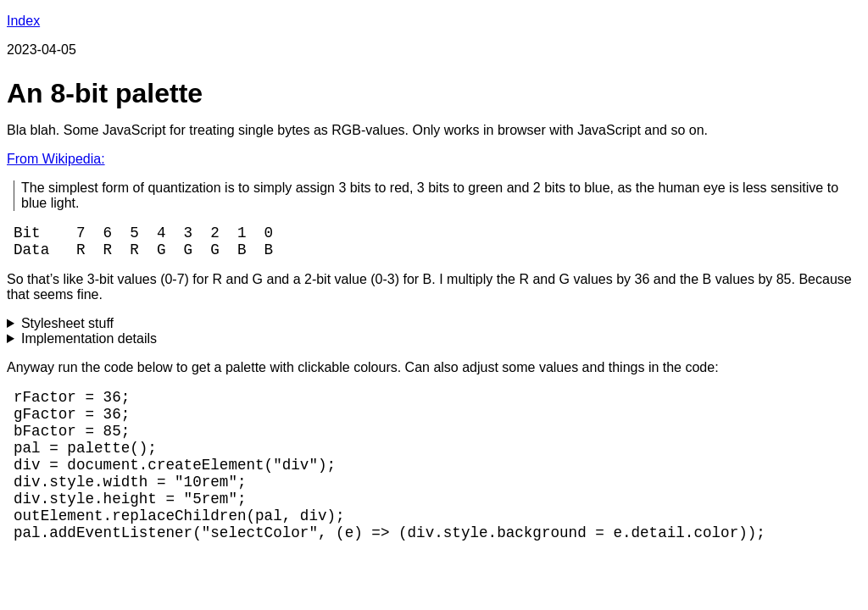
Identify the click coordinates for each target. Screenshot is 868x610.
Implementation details (89, 345)
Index (23, 21)
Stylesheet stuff (67, 330)
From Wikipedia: (56, 159)
